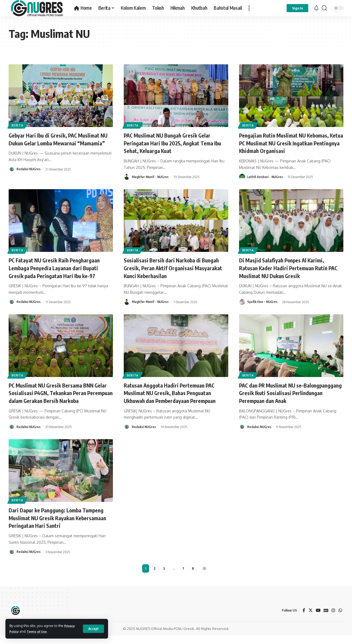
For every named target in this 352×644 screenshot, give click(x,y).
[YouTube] (318, 619)
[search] (324, 8)
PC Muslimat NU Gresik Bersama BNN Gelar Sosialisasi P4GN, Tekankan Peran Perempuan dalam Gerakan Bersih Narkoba (59, 397)
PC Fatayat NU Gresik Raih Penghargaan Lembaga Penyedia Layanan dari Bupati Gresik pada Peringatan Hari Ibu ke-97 (59, 268)
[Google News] (326, 619)
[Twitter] (310, 619)
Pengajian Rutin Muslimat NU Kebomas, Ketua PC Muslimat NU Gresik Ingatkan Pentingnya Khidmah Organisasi (289, 143)
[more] (249, 8)
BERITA (18, 125)
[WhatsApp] (340, 619)
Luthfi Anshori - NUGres (265, 177)
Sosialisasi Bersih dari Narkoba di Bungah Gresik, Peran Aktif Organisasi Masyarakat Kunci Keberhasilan (176, 268)
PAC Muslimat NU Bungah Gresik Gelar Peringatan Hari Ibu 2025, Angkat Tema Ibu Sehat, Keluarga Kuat (173, 143)
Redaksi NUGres (29, 177)
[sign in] (297, 8)
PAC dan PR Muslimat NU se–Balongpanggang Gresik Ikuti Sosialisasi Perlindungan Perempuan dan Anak (289, 393)
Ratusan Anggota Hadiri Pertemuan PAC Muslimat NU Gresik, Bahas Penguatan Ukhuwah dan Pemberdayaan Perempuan (175, 393)
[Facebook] (303, 619)
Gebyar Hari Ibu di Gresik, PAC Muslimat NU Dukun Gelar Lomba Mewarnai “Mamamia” (59, 143)
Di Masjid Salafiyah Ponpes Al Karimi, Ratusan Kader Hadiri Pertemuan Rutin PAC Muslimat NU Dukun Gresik (288, 268)
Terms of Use (39, 631)
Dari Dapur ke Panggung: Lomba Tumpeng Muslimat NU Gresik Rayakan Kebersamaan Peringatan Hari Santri (57, 525)
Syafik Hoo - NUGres (263, 302)
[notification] (316, 8)
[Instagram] (333, 619)
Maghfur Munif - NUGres (151, 177)
